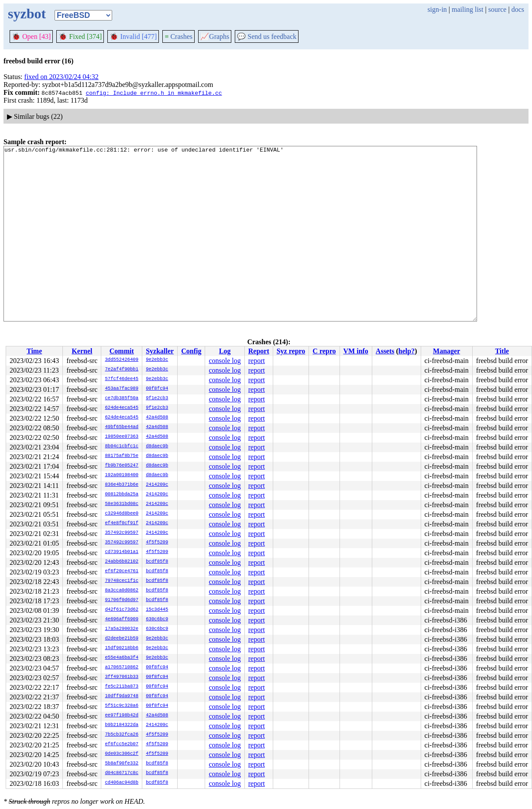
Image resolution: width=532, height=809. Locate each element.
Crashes (178, 36)
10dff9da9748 (122, 696)
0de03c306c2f (122, 754)
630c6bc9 (157, 619)
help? (407, 351)
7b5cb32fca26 (122, 735)
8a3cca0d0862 (122, 591)
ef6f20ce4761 (122, 571)
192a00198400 (122, 475)
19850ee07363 (122, 437)
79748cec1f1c (122, 581)
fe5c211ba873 (122, 687)
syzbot (27, 14)
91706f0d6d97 (122, 600)
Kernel (82, 351)
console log (225, 361)
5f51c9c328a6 (122, 706)
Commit (122, 351)
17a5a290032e (122, 629)
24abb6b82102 (122, 562)
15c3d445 (157, 610)
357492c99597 (122, 533)
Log (225, 351)
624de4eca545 (122, 408)
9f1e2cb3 (157, 398)
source (498, 9)
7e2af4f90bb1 (122, 370)
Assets (385, 351)
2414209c (157, 485)
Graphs (215, 36)
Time (34, 351)
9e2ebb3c (157, 360)
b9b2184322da (122, 725)
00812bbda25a (122, 494)
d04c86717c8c (122, 773)
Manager (446, 351)
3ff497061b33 (122, 677)
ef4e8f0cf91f (122, 523)
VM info (356, 351)
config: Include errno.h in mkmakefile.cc (154, 93)
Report (259, 351)
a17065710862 (122, 667)
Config (191, 351)
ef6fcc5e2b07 (122, 744)
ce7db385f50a (122, 398)
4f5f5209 (157, 543)
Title (502, 351)
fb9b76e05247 (122, 466)
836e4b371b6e (122, 485)
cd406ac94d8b (122, 783)
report (257, 361)
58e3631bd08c (122, 504)
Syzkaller (160, 351)
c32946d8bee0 (122, 514)
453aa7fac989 (122, 389)
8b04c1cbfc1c (122, 446)
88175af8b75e (122, 456)
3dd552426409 (122, 360)
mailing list (467, 9)
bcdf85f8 (157, 562)
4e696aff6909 (122, 619)
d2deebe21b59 (122, 639)
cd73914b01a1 (122, 552)
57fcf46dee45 (122, 379)
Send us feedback (267, 36)
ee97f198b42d (122, 716)
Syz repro (291, 351)
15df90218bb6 (122, 648)
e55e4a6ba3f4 (122, 658)
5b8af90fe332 (122, 764)
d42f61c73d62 (122, 610)
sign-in (437, 9)
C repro (324, 351)
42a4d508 (157, 418)
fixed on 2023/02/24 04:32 (62, 77)
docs (518, 9)
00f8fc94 (157, 389)
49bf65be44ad (122, 427)
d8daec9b (157, 446)
